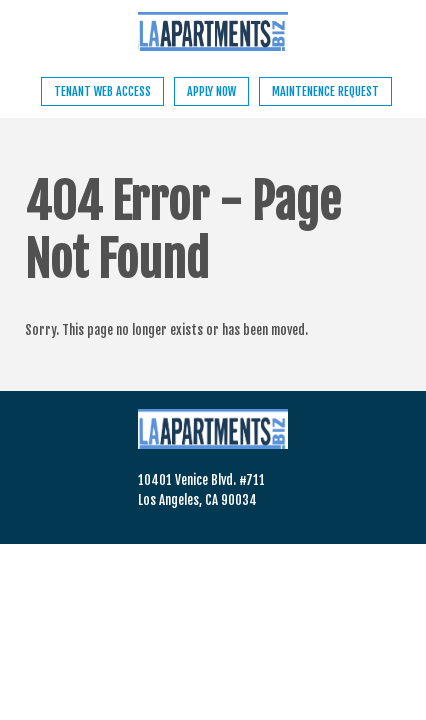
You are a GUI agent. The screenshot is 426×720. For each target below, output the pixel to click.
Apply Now (211, 91)
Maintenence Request (325, 91)
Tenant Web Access (102, 91)
